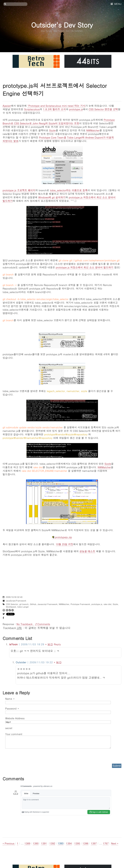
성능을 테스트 (87, 551)
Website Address (15, 718)
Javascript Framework (47, 604)
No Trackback (25, 624)
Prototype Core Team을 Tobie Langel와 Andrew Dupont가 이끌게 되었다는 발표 (58, 139)
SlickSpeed (11, 607)
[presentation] (25, 755)
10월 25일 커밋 (64, 544)
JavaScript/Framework (16, 601)
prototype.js (76, 109)
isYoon (13, 644)
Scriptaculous (32, 109)
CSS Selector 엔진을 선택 (103, 109)
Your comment (14, 734)
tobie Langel (23, 607)
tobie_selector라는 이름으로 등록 (69, 190)
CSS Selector (12, 604)
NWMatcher (93, 130)
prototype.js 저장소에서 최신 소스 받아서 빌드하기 (84, 267)
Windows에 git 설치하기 (52, 197)
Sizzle (52, 130)
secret (9, 728)
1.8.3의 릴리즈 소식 (54, 109)
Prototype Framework (80, 604)
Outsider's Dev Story (62, 25)
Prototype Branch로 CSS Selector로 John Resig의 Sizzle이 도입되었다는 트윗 (59, 121)
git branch (24, 604)
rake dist (108, 604)
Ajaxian (7, 106)
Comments (43, 624)
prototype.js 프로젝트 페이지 (19, 190)
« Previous (9, 843)
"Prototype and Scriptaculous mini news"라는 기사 (56, 106)
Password (12, 708)
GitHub (33, 604)
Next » (115, 843)
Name (10, 699)
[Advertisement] (62, 575)
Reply (57, 644)
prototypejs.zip (62, 537)
